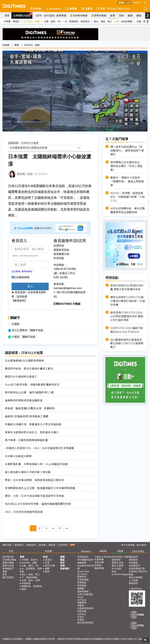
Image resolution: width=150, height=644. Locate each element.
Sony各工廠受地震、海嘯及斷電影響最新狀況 (32, 384)
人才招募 (133, 580)
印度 (47, 563)
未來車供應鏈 (79, 15)
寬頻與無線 (83, 591)
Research (53, 8)
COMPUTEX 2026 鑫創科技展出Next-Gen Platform (127, 330)
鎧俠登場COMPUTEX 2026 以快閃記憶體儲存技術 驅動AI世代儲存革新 (127, 316)
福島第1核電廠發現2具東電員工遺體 (27, 416)
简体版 (128, 3)
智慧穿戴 (82, 611)
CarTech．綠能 (32, 21)
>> (67, 528)
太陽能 (15, 324)
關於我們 (7, 545)
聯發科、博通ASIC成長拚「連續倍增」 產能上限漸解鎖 (127, 181)
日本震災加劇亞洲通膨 (18, 456)
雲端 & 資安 (118, 563)
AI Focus (82, 600)
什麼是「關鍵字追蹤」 (25, 337)
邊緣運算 (82, 563)
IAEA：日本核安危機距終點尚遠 (24, 512)
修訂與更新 (8, 577)
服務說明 (31, 545)
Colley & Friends (103, 557)
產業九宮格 (8, 566)
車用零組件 (83, 557)
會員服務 (133, 563)
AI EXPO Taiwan (120, 574)
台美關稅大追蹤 (23, 15)
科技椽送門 (8, 569)
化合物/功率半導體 (86, 567)
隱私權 (52, 545)
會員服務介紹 (61, 254)
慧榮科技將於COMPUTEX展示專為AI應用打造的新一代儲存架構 (128, 301)
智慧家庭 (82, 585)
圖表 (24, 589)
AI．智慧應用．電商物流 (77, 21)
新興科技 (82, 577)
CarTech (82, 614)
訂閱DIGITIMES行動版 (138, 573)
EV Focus (82, 574)
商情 (62, 566)
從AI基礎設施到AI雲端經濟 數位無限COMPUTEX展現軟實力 (127, 343)
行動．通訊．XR (52, 21)
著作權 (42, 545)
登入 (145, 2)
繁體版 (122, 3)
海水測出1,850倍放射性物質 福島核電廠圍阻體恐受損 (38, 504)
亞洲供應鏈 (83, 580)
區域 (121, 15)
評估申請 (136, 2)
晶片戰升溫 (8, 557)
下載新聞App (135, 589)
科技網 (36, 8)
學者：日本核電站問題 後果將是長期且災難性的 (34, 480)
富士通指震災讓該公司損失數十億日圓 (28, 472)
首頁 (7, 15)
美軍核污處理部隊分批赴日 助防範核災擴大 (32, 432)
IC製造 (81, 620)
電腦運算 (82, 602)
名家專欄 (99, 559)
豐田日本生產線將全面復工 (21, 377)
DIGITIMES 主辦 (120, 557)
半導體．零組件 (12, 21)
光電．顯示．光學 (31, 580)
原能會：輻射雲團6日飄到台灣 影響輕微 (30, 408)
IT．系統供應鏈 (124, 21)
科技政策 (26, 583)
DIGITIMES (138, 551)
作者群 (98, 565)
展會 (5, 571)
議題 (130, 15)
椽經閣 (71, 8)
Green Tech (83, 571)
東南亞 (48, 560)
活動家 (87, 8)
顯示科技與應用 (85, 623)
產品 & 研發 (118, 566)
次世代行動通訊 (85, 594)
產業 (113, 15)
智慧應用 (116, 560)
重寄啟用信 (27, 271)
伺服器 (81, 605)
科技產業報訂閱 (137, 569)
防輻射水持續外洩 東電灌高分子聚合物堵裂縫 (33, 424)
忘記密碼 (16, 271)
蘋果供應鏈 (99, 15)
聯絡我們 (133, 583)
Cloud (80, 597)
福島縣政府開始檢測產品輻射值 (24, 400)
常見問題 (59, 258)
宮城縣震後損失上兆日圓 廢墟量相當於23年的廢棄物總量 (40, 488)
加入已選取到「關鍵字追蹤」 (29, 330)
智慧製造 (82, 583)
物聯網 (81, 588)
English (143, 545)
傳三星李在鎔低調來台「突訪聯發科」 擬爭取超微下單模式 (127, 150)
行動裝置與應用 (85, 608)
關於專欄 (99, 568)
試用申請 (59, 246)
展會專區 (65, 569)
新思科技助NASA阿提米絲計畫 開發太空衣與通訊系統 (127, 287)
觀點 (139, 15)
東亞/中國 (50, 566)
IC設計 (81, 617)
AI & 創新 (116, 569)
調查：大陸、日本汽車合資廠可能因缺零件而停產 (34, 496)
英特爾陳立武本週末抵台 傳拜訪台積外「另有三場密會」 (126, 166)
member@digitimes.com (68, 288)
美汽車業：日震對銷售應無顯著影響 (26, 440)
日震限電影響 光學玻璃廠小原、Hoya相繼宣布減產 (36, 464)
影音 (100, 8)
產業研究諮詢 (61, 250)
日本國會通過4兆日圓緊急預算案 (24, 361)
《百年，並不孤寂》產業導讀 (50, 15)
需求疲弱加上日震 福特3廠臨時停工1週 (29, 392)
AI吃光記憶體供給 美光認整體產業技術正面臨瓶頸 (128, 210)
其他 (114, 571)
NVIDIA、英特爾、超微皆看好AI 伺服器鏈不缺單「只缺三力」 (128, 197)
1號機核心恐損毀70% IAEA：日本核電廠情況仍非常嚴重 (40, 448)
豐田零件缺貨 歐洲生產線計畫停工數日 (29, 369)
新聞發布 (19, 545)
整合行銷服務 (136, 577)
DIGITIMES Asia (119, 8)
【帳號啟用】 (19, 301)
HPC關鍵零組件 (85, 560)
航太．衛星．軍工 (103, 21)
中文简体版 (129, 545)
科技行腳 (99, 562)
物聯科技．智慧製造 (32, 586)
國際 (47, 569)
